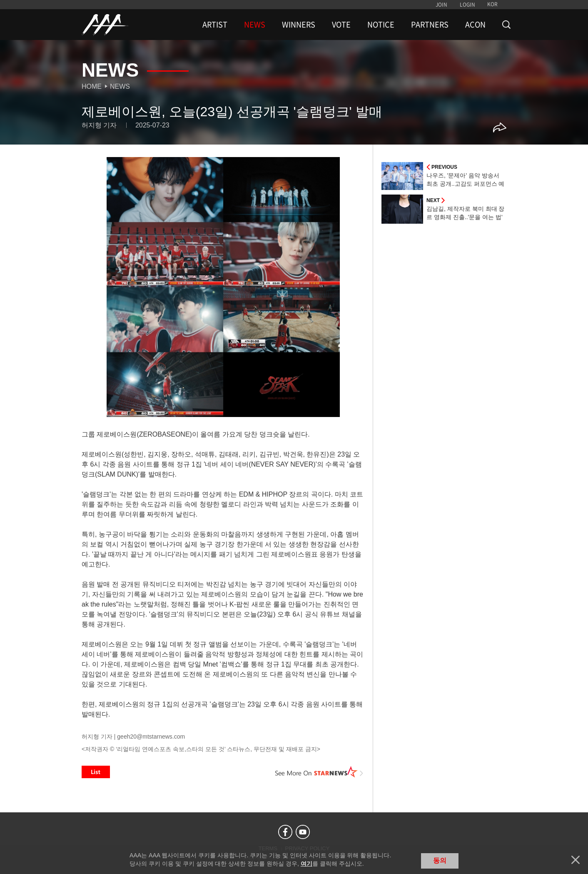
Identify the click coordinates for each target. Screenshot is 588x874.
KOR (492, 4)
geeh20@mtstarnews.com (151, 737)
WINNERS (299, 25)
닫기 (576, 860)
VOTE (341, 25)
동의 (440, 860)
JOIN (441, 5)
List (96, 772)
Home (92, 86)
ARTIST (215, 25)
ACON (475, 25)
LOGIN (467, 5)
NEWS (255, 25)
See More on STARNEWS (319, 772)
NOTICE (381, 25)
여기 (306, 864)
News (120, 86)
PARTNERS (430, 25)
